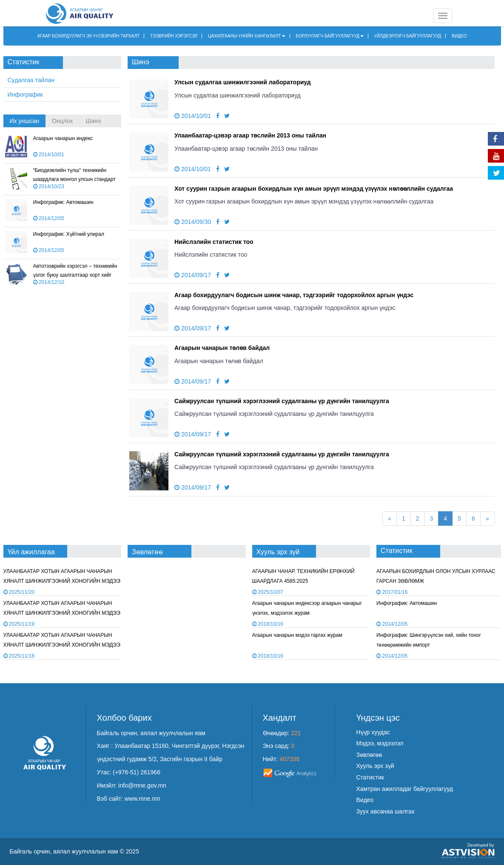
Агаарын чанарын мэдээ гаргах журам (297, 635)
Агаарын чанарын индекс (63, 138)
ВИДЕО (459, 36)
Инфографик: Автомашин (63, 202)
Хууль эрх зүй (375, 766)
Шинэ (94, 121)
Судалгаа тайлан (31, 80)
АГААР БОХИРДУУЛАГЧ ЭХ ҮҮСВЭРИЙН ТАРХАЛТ (89, 36)
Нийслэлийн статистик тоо (214, 242)
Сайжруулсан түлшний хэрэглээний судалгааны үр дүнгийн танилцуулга (282, 401)
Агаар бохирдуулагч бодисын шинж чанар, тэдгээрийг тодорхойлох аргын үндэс (294, 295)
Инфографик (25, 95)
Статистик (370, 777)
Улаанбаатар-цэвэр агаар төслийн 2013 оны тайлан (250, 135)
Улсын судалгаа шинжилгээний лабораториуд (243, 82)
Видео (365, 800)
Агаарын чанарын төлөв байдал (222, 348)
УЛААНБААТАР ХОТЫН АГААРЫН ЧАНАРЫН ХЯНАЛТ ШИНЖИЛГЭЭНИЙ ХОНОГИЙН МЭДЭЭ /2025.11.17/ (62, 645)
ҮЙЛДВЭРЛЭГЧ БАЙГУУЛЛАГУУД (408, 36)
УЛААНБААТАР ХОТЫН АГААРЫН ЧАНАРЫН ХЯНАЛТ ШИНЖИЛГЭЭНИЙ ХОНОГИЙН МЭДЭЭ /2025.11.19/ (62, 581)
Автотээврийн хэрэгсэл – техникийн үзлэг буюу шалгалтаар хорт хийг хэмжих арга (75, 275)
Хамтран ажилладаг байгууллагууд (405, 789)
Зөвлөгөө (369, 755)
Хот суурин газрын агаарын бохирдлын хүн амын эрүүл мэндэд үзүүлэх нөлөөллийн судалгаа (314, 189)
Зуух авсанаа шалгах (386, 811)
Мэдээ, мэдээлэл (380, 743)
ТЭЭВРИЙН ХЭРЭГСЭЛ (174, 36)
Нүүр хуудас (373, 732)
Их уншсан (24, 121)
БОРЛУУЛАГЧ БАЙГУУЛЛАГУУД (330, 36)
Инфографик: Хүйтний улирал (69, 234)
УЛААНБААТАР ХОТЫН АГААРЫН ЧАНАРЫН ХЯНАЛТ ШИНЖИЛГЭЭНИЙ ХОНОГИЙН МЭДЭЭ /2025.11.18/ (62, 613)
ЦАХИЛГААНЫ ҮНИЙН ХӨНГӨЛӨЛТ (247, 36)
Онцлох (63, 121)
